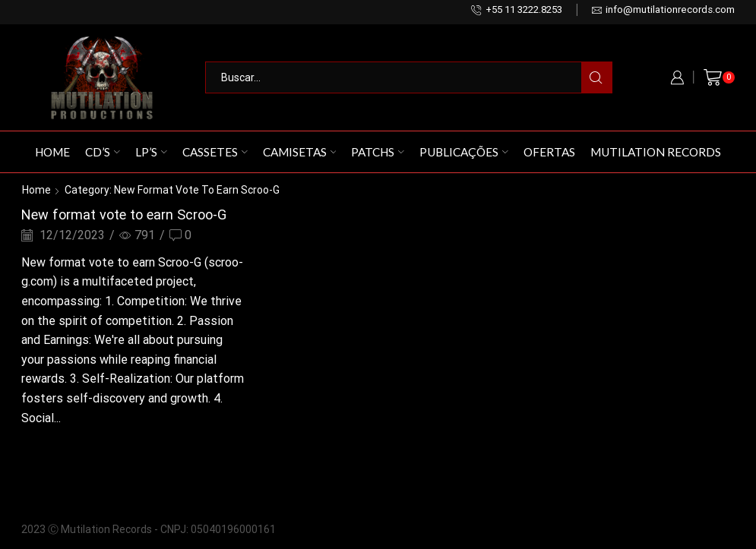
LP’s (151, 152)
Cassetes (215, 152)
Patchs (378, 152)
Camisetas (300, 152)
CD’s (103, 152)
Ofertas (549, 152)
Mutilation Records (656, 152)
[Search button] (596, 77)
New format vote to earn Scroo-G (124, 215)
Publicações (464, 152)
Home (52, 152)
